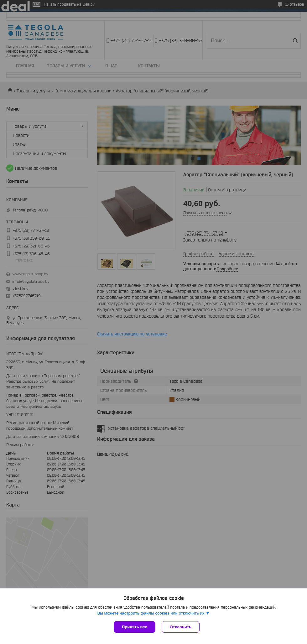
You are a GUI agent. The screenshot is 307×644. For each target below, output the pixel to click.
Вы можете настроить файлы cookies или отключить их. (151, 613)
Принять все (135, 627)
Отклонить (181, 627)
